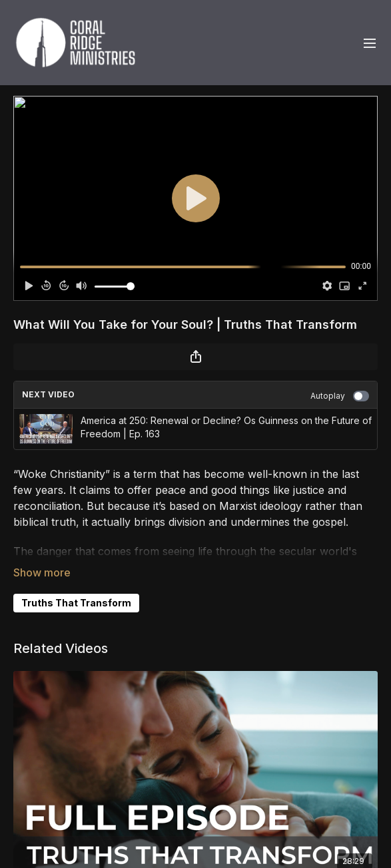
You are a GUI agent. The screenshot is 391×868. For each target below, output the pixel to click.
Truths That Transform (76, 603)
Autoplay (340, 396)
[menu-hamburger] (370, 43)
